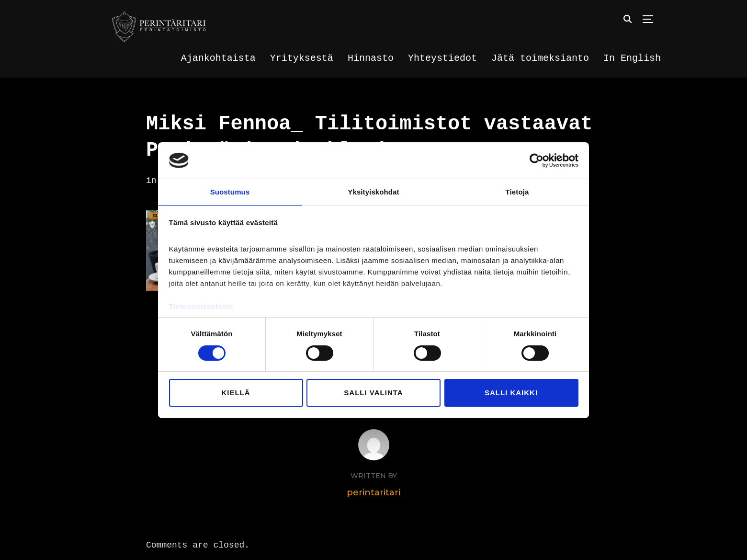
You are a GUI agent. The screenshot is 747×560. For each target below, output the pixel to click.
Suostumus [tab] (230, 191)
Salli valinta (373, 393)
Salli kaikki (511, 393)
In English (632, 58)
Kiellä (236, 393)
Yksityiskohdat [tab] (373, 191)
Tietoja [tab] (517, 191)
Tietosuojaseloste (201, 307)
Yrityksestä (302, 58)
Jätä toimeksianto (540, 58)
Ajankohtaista (218, 58)
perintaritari (373, 489)
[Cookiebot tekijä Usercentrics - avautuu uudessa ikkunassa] (537, 160)
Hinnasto (371, 58)
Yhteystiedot (442, 58)
